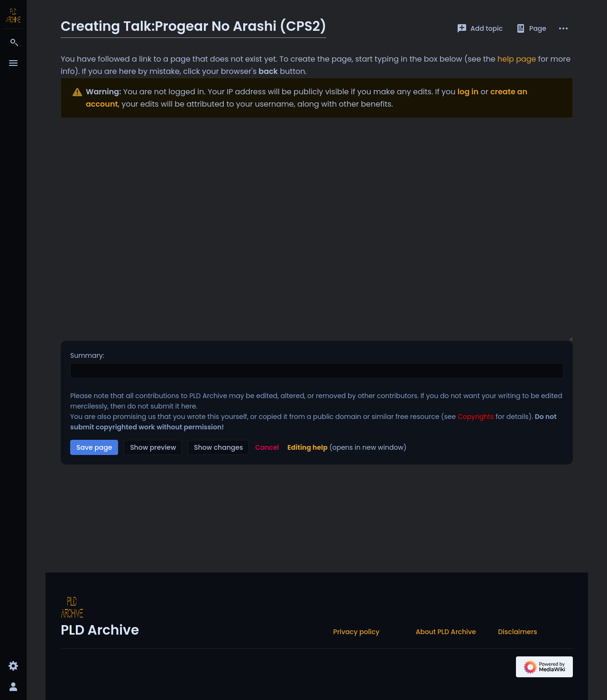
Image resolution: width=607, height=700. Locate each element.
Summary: (87, 355)
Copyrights (476, 417)
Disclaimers (517, 632)
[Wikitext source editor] (317, 229)
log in (468, 92)
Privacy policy (357, 632)
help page (517, 59)
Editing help (308, 447)
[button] (267, 447)
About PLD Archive (446, 632)
